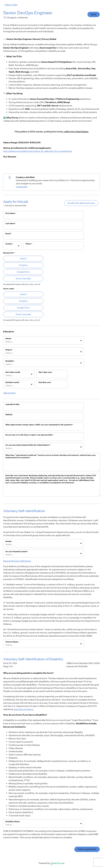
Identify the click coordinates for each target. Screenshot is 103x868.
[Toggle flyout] (19, 246)
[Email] (43, 237)
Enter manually (23, 279)
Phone (29, 244)
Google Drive (23, 272)
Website (9, 415)
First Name (11, 213)
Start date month (13, 372)
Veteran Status (12, 642)
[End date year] (52, 386)
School (8, 339)
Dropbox (23, 265)
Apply (94, 14)
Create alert (22, 187)
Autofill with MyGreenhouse (81, 203)
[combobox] (6, 247)
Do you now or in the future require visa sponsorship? (30, 435)
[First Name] (43, 217)
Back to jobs (10, 5)
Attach (23, 258)
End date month (12, 382)
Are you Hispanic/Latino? (16, 552)
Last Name (11, 223)
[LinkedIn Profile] (43, 408)
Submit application (87, 849)
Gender (9, 541)
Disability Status (13, 822)
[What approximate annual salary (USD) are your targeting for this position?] (43, 428)
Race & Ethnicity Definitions (17, 561)
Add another (9, 393)
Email (9, 234)
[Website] (43, 418)
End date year (45, 382)
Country (9, 244)
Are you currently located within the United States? (28, 445)
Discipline (10, 361)
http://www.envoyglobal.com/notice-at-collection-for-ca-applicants (38, 151)
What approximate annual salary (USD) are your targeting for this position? (39, 425)
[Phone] (54, 247)
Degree (9, 350)
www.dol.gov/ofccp (23, 709)
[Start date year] (52, 376)
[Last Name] (43, 227)
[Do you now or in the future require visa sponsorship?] (43, 438)
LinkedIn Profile (12, 404)
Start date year (45, 372)
